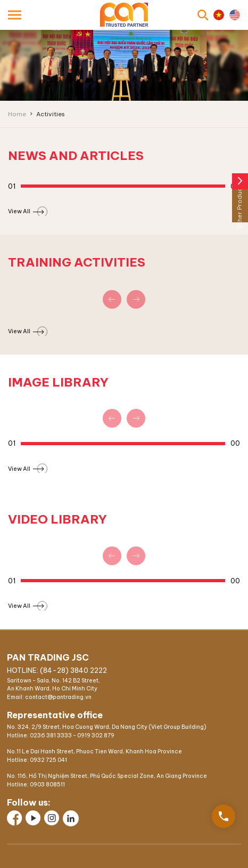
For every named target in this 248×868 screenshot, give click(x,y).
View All (26, 211)
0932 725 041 (48, 760)
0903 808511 (47, 785)
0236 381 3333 (51, 736)
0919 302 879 (96, 736)
